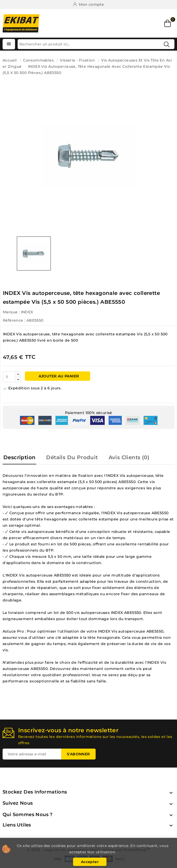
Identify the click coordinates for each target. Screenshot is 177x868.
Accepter (90, 862)
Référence (13, 320)
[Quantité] (9, 377)
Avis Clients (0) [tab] (129, 457)
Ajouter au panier (58, 376)
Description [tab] (19, 457)
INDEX (27, 312)
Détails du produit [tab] (72, 457)
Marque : (11, 312)
